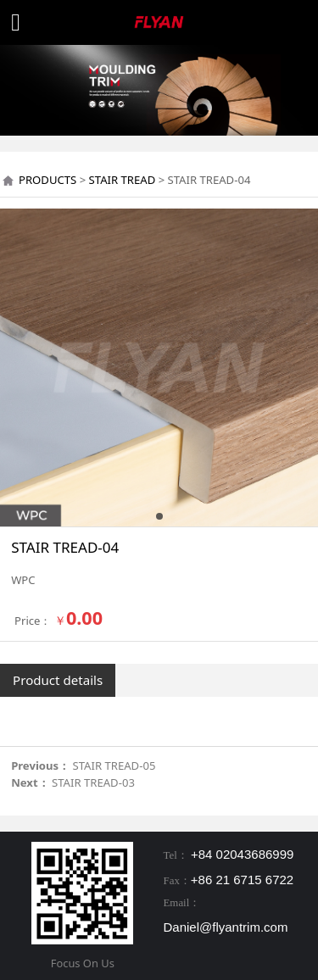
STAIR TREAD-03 (93, 782)
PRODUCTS (47, 180)
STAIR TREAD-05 (114, 766)
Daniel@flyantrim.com (226, 927)
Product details (58, 680)
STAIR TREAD (123, 180)
